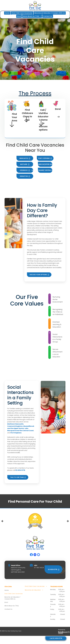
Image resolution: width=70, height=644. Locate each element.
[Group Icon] (50, 333)
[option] (35, 521)
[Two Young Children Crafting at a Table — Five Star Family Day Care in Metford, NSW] (53, 407)
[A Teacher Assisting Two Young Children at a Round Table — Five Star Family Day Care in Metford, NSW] (13, 223)
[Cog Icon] (50, 319)
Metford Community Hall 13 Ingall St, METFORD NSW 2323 (18, 570)
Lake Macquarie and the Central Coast (20, 429)
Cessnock (11, 426)
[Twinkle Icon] (50, 295)
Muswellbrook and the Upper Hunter (21, 427)
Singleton (19, 426)
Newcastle (19, 424)
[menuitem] (7, 13)
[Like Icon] (50, 308)
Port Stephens (16, 433)
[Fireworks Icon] (50, 348)
